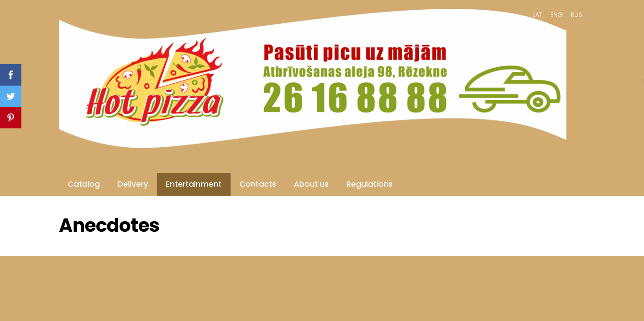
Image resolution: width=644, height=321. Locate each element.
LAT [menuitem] (537, 15)
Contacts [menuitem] (258, 184)
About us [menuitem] (311, 184)
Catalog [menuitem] (84, 184)
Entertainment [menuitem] (194, 184)
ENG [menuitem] (557, 15)
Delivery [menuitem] (133, 184)
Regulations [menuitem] (369, 184)
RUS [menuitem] (576, 15)
